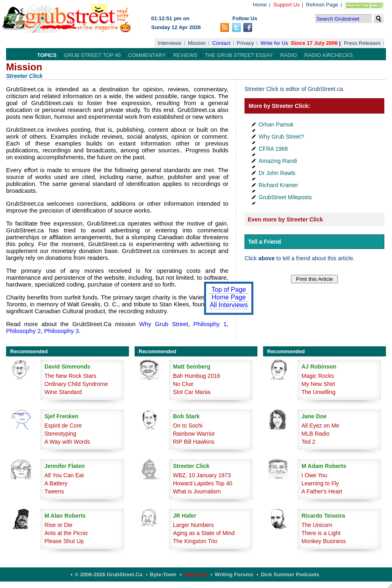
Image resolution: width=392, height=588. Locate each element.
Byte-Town (163, 574)
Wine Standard (63, 392)
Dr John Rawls (277, 173)
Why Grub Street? (281, 137)
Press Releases (362, 43)
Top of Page (229, 290)
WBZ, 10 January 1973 (202, 475)
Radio (289, 55)
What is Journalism (197, 491)
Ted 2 (308, 442)
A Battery (56, 483)
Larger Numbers (193, 525)
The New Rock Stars (70, 376)
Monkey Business (324, 541)
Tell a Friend (264, 242)
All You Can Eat (64, 475)
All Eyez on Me (320, 426)
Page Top (196, 574)
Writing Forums (234, 574)
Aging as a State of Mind (204, 533)
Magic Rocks (318, 376)
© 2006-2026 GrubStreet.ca (109, 574)
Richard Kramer (278, 185)
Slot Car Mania (192, 392)
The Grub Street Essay (239, 55)
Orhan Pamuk (276, 124)
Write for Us (274, 43)
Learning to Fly (320, 483)
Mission (197, 43)
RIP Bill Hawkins (194, 442)
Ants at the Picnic (66, 533)
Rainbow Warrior (194, 434)
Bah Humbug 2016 (197, 376)
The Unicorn (317, 525)
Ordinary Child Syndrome (76, 384)
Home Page (229, 297)
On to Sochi (188, 426)
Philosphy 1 (210, 324)
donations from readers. (78, 258)
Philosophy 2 (23, 331)
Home (260, 5)
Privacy (246, 43)
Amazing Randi (278, 161)
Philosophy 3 (61, 331)
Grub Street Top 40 (93, 55)
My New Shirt (318, 384)
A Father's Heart (322, 491)
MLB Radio (315, 434)
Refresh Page (322, 5)
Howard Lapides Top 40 (203, 483)
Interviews (170, 43)
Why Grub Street (162, 324)
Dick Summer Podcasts (290, 574)
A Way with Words (67, 442)
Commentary (147, 55)
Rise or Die (58, 525)
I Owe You (314, 475)
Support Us (286, 5)
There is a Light (321, 533)
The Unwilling (318, 392)
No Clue (183, 384)
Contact (221, 43)
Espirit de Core (63, 426)
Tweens (54, 491)
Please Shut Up (64, 541)
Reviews (185, 55)
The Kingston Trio (195, 541)
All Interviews (229, 305)
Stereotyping (60, 434)
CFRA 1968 (273, 149)
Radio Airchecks (329, 55)
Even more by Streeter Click (285, 219)
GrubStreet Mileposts (285, 197)
